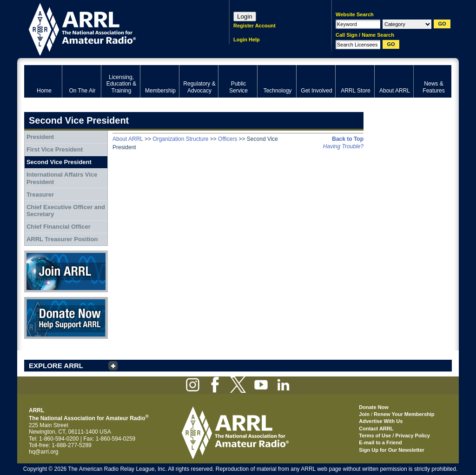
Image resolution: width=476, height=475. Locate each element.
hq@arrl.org (44, 452)
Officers (228, 139)
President (40, 137)
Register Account (255, 26)
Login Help (247, 40)
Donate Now (66, 318)
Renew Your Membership (404, 414)
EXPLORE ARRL (56, 366)
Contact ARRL (376, 429)
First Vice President (55, 149)
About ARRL (128, 139)
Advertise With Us (381, 421)
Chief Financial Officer (59, 227)
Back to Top (348, 139)
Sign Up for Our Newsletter (392, 450)
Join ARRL (66, 271)
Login (245, 16)
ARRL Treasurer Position (62, 239)
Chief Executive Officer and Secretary (66, 211)
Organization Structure (180, 139)
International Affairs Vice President (62, 178)
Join (364, 414)
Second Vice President (59, 162)
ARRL (115, 28)
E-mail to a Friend (380, 442)
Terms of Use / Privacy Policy (394, 435)
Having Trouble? (343, 146)
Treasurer (40, 195)
